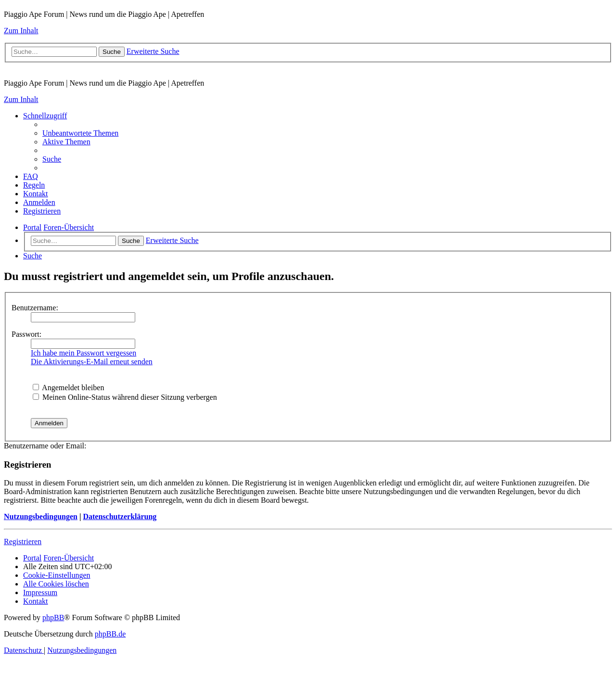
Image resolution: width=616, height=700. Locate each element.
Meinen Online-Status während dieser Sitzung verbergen (125, 397)
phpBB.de (110, 634)
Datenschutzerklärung (120, 516)
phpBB (53, 617)
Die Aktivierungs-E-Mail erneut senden (92, 362)
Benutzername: (35, 308)
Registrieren (23, 541)
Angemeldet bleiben (68, 388)
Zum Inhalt (21, 31)
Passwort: (26, 334)
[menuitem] (80, 133)
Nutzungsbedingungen (41, 516)
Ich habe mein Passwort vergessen (83, 353)
